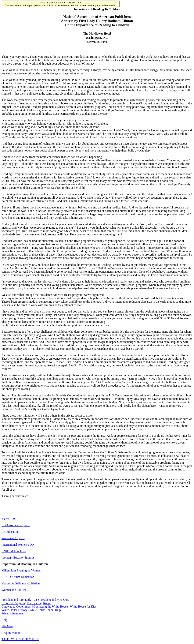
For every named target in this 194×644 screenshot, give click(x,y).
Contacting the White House (50, 607)
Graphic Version (11, 633)
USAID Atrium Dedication (18, 577)
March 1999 (9, 519)
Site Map (7, 626)
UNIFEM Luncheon (14, 551)
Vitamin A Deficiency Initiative (21, 583)
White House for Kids (83, 607)
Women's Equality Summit (18, 558)
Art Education (10, 532)
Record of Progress (13, 603)
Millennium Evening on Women (21, 570)
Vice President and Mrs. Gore (51, 600)
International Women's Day (18, 545)
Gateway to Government (16, 607)
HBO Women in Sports (16, 525)
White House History (14, 610)
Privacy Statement (13, 613)
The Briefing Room (39, 603)
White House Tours (41, 610)
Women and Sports (13, 538)
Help (58, 610)
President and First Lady (16, 600)
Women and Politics (14, 590)
